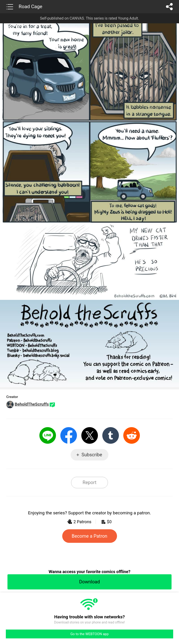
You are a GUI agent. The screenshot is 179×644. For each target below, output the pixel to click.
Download (89, 582)
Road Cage (30, 7)
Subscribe (92, 455)
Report (89, 482)
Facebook (69, 435)
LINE (48, 435)
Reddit (132, 435)
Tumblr (111, 435)
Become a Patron (90, 536)
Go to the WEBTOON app (89, 634)
